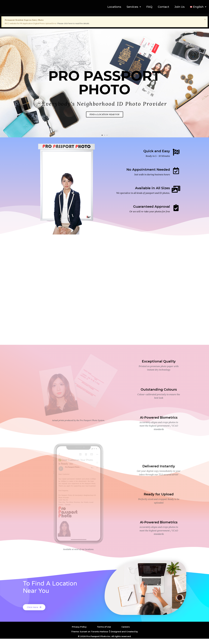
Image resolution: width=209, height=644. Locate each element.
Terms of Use (104, 632)
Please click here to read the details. (73, 23)
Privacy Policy (79, 632)
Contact (163, 7)
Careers (126, 632)
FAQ (149, 7)
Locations (114, 7)
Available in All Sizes (152, 188)
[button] (102, 135)
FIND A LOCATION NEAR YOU (105, 114)
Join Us (180, 7)
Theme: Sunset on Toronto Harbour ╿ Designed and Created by (104, 637)
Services (134, 7)
